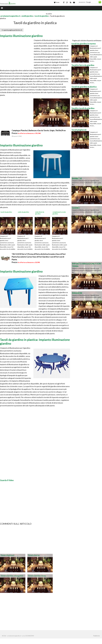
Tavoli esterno (34, 555)
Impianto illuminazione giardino (21, 36)
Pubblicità (96, 636)
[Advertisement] (23, 14)
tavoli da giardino (42, 16)
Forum (57, 2)
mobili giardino (27, 16)
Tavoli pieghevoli (7, 555)
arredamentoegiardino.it (10, 16)
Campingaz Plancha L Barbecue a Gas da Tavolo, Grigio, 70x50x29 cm (39, 130)
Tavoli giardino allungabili (12, 576)
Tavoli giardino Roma (37, 576)
